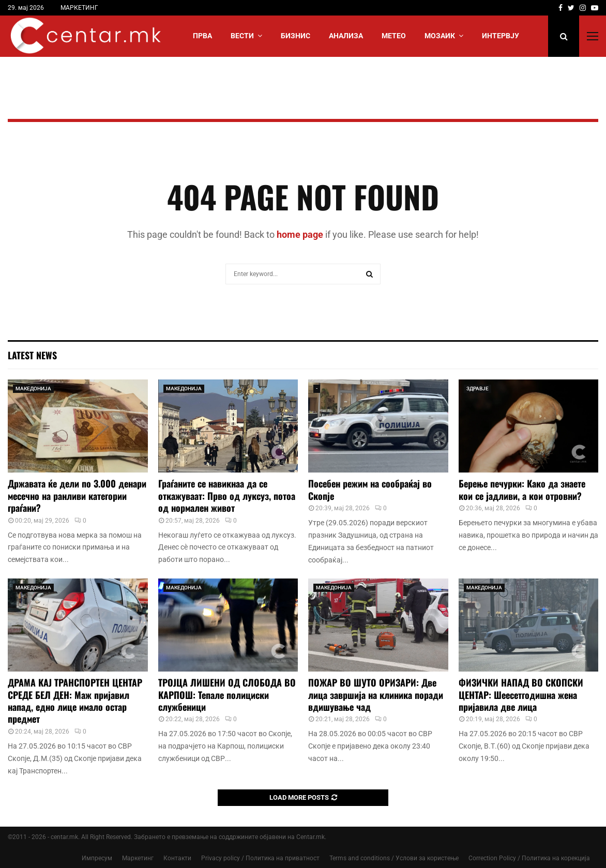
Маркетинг (138, 858)
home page (300, 234)
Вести (242, 36)
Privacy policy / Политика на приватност (260, 858)
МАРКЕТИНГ (79, 8)
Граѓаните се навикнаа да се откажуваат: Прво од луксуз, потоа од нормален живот (227, 496)
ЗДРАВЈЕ (478, 389)
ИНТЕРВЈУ (501, 36)
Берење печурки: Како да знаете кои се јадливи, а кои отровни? (522, 489)
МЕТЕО (394, 36)
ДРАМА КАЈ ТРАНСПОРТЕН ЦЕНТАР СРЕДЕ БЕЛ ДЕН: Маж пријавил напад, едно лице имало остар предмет (75, 701)
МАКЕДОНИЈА (33, 389)
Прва (202, 36)
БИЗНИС (296, 36)
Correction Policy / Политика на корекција (529, 858)
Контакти (177, 858)
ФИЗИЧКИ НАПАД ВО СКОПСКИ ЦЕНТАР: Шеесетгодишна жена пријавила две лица (521, 695)
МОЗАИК (440, 36)
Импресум (97, 858)
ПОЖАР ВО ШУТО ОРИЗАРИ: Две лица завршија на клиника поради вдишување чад (376, 695)
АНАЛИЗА (346, 36)
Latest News (32, 355)
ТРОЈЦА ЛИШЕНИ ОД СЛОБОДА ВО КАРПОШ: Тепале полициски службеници (227, 695)
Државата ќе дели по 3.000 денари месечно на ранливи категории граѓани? (77, 496)
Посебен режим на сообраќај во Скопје (370, 489)
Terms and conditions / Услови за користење (394, 858)
